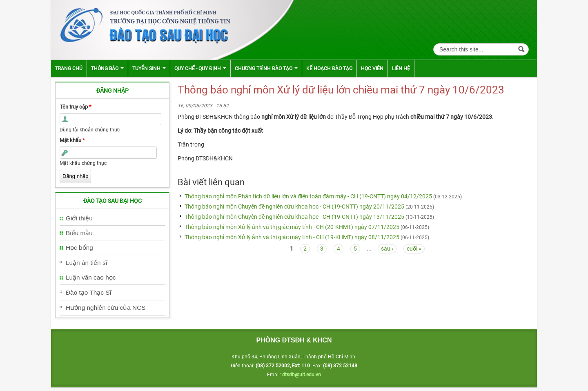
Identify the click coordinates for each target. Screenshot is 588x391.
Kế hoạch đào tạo (329, 69)
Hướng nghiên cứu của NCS (106, 308)
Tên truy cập (76, 107)
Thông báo (107, 69)
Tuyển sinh (149, 69)
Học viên (372, 69)
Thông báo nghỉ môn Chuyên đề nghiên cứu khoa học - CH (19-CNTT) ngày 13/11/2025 (294, 217)
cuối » (414, 249)
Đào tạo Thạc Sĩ (89, 292)
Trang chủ (69, 69)
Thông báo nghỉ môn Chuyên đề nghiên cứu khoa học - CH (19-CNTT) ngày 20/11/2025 (294, 207)
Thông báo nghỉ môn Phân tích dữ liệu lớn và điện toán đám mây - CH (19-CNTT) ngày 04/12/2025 (308, 196)
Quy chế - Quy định (200, 69)
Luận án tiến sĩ (87, 263)
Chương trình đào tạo (266, 69)
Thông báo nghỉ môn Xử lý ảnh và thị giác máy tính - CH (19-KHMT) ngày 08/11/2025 (292, 237)
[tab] (112, 219)
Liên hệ (401, 69)
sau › (387, 249)
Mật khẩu (72, 140)
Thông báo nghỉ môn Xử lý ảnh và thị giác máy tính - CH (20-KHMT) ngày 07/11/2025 (292, 227)
